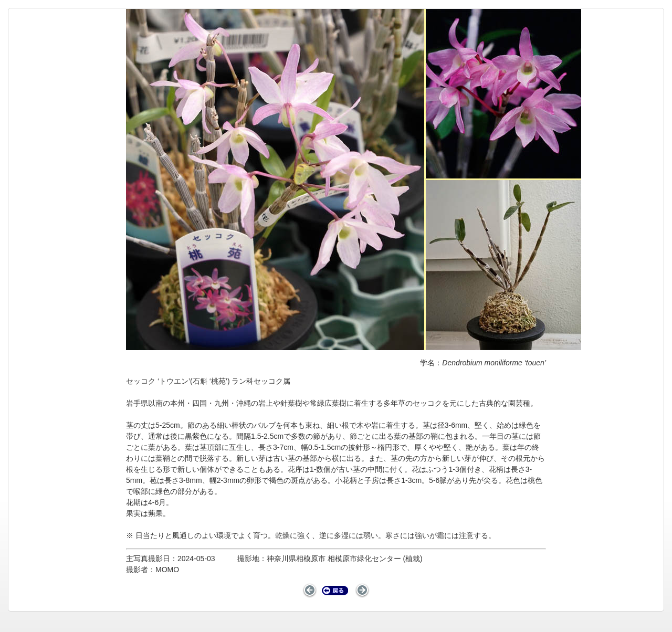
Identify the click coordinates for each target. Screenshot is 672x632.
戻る (335, 591)
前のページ (310, 591)
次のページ (362, 591)
